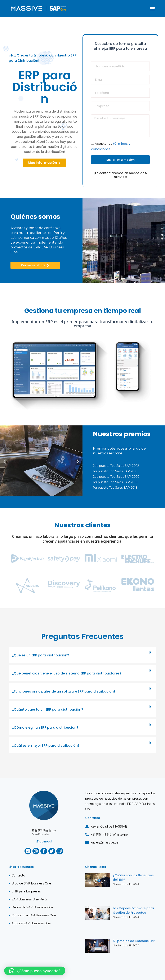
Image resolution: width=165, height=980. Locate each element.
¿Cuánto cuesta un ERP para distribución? (48, 709)
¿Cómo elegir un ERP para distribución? (45, 727)
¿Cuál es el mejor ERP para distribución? (46, 746)
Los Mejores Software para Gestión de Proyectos (133, 910)
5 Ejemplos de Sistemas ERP (134, 941)
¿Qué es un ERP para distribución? (41, 655)
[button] (152, 9)
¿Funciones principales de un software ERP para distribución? (64, 691)
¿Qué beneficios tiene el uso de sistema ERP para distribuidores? (67, 673)
